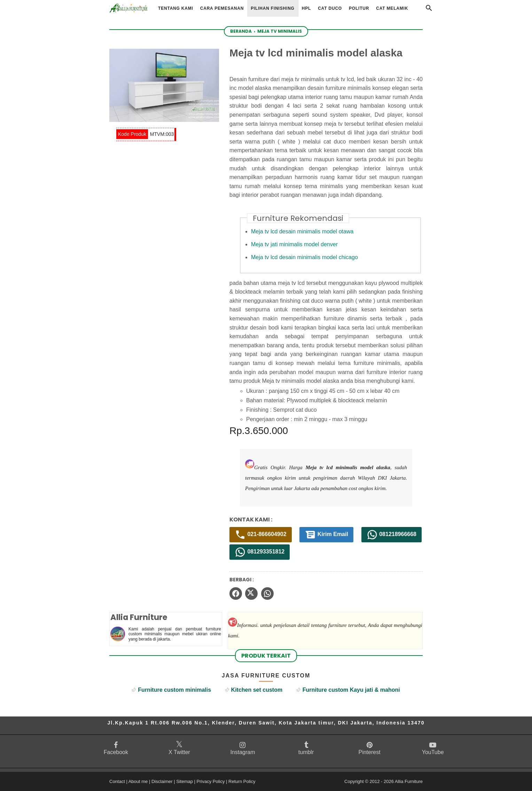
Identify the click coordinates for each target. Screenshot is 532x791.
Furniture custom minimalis (171, 690)
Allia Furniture (409, 781)
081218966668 (392, 535)
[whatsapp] (267, 594)
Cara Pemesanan (222, 8)
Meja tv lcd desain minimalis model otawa (302, 231)
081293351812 (260, 552)
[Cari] (429, 10)
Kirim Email (326, 535)
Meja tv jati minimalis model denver (294, 244)
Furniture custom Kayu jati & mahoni (348, 690)
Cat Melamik (392, 8)
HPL (306, 8)
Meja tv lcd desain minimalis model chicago (304, 257)
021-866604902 (261, 535)
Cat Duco (330, 8)
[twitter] (251, 594)
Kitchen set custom (253, 690)
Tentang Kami (176, 8)
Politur (359, 8)
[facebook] (236, 594)
